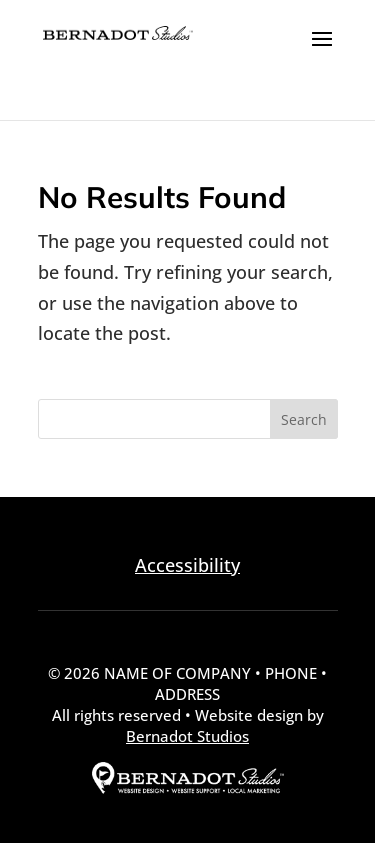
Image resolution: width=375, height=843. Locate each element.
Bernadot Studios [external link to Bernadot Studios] (187, 736)
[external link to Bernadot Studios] (188, 788)
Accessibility (187, 565)
